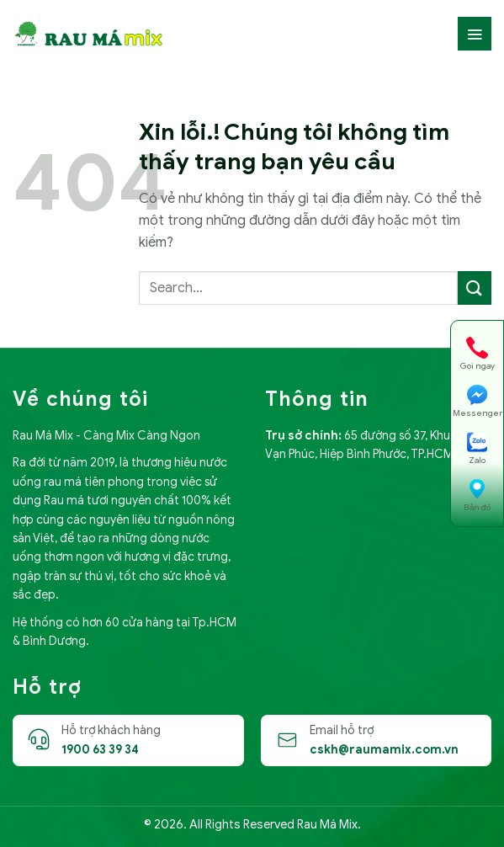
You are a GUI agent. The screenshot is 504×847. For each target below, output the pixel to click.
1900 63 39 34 (100, 750)
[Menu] (475, 34)
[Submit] (475, 288)
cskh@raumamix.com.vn (384, 750)
